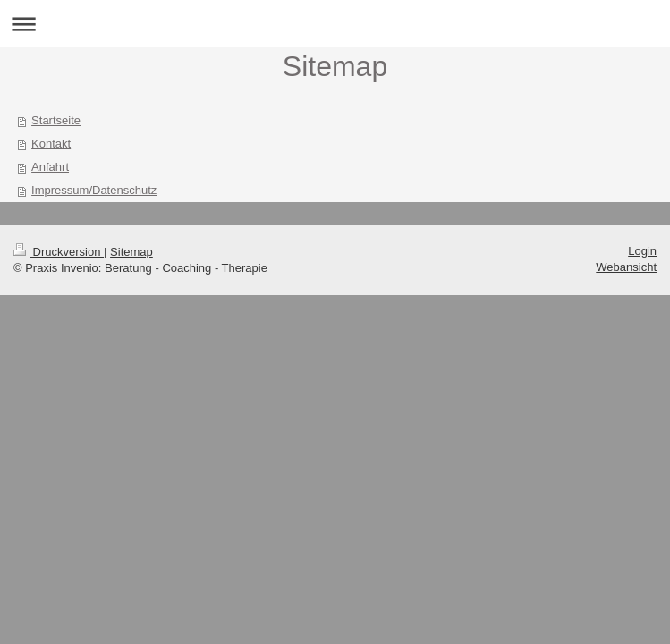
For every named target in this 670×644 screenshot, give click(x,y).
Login (642, 251)
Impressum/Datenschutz (94, 190)
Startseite (56, 120)
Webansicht (626, 267)
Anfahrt (50, 167)
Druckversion (59, 252)
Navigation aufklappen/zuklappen (335, 24)
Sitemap (131, 252)
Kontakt (51, 144)
